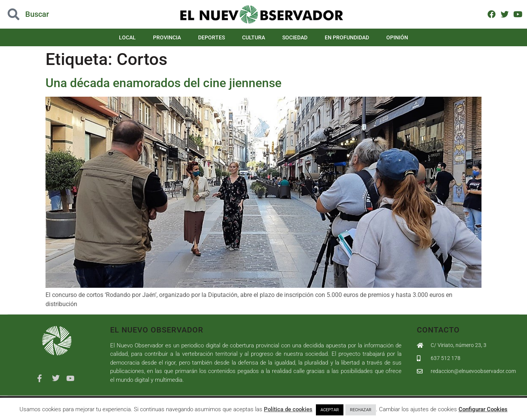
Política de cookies (288, 409)
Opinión (397, 37)
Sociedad (295, 37)
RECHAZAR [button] (361, 410)
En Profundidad (347, 37)
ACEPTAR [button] (330, 410)
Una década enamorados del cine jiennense (163, 83)
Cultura (254, 37)
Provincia (167, 37)
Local (127, 37)
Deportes (211, 37)
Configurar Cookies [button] (483, 409)
